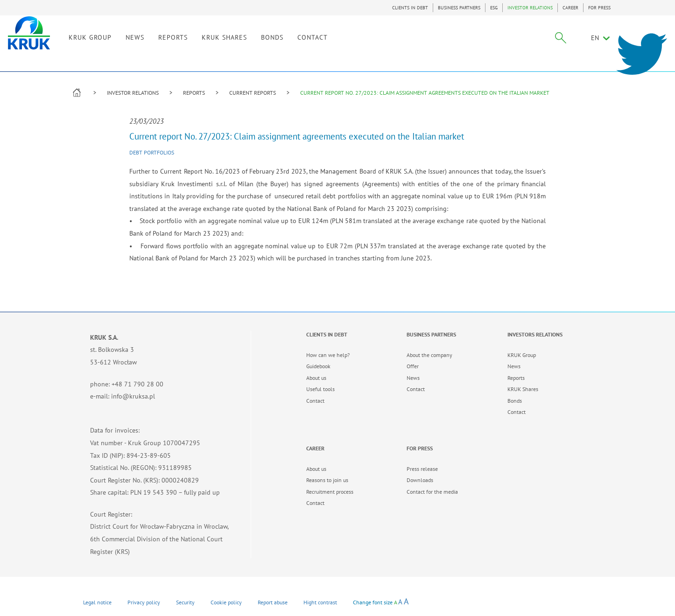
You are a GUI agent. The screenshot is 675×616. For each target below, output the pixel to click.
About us (316, 378)
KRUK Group (522, 355)
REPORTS (194, 93)
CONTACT (376, 46)
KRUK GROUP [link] (154, 46)
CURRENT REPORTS (253, 93)
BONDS (336, 46)
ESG (494, 8)
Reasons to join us (327, 480)
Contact (315, 401)
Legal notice (97, 602)
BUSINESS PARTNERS (459, 8)
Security (185, 602)
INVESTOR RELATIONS (530, 8)
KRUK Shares (523, 389)
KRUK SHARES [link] (288, 46)
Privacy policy (144, 602)
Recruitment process (330, 492)
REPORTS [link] (236, 46)
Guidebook (318, 366)
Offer (413, 366)
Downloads (420, 480)
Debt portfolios (152, 152)
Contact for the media (432, 492)
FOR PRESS (599, 8)
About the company (429, 355)
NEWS (198, 46)
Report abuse (273, 602)
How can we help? (328, 355)
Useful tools (320, 389)
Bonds (515, 401)
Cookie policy (226, 602)
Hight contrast (320, 602)
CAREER (570, 8)
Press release (422, 469)
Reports (516, 378)
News (413, 378)
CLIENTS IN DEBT (410, 8)
